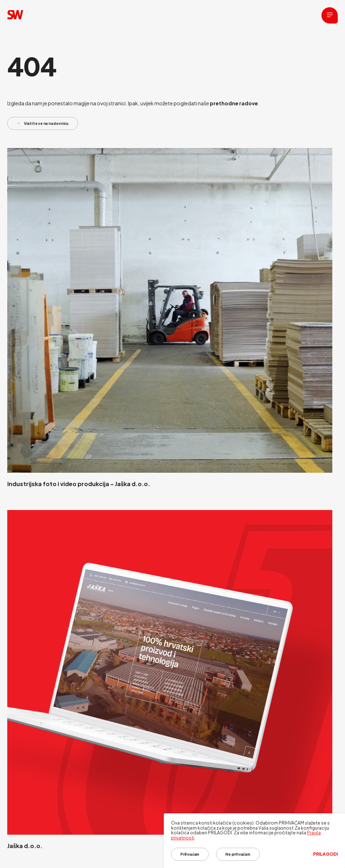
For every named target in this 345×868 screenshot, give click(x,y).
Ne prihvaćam (238, 854)
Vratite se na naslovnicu (43, 123)
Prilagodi (325, 854)
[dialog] (254, 841)
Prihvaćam (190, 854)
